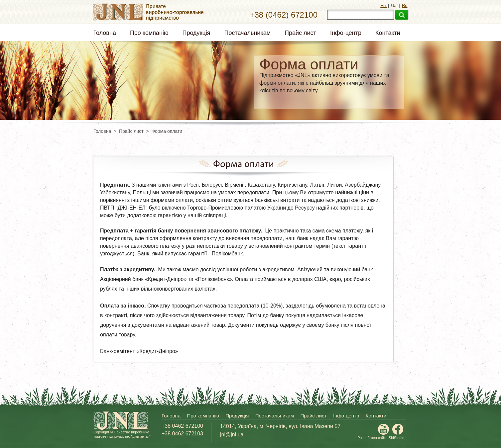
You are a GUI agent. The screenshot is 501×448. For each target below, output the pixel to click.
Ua (394, 5)
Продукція (196, 33)
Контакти (388, 33)
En (384, 5)
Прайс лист (300, 33)
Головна (105, 33)
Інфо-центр (346, 33)
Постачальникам (248, 33)
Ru (405, 5)
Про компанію (149, 33)
